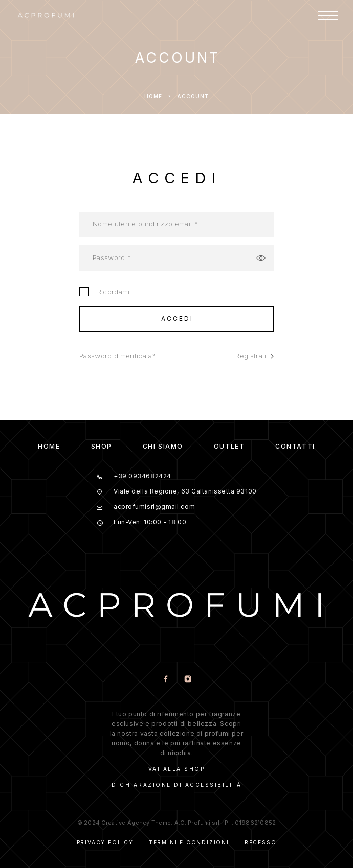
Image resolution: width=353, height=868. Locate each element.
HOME (49, 446)
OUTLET (229, 446)
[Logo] (46, 15)
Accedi (178, 319)
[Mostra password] (261, 258)
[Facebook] (166, 680)
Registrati (255, 356)
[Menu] (328, 15)
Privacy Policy (105, 842)
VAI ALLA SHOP (177, 769)
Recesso (261, 842)
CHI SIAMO (163, 446)
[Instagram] (187, 680)
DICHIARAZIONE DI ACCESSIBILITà (176, 785)
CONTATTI (295, 446)
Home (153, 96)
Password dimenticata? (117, 356)
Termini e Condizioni (189, 842)
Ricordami (105, 292)
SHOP (102, 446)
